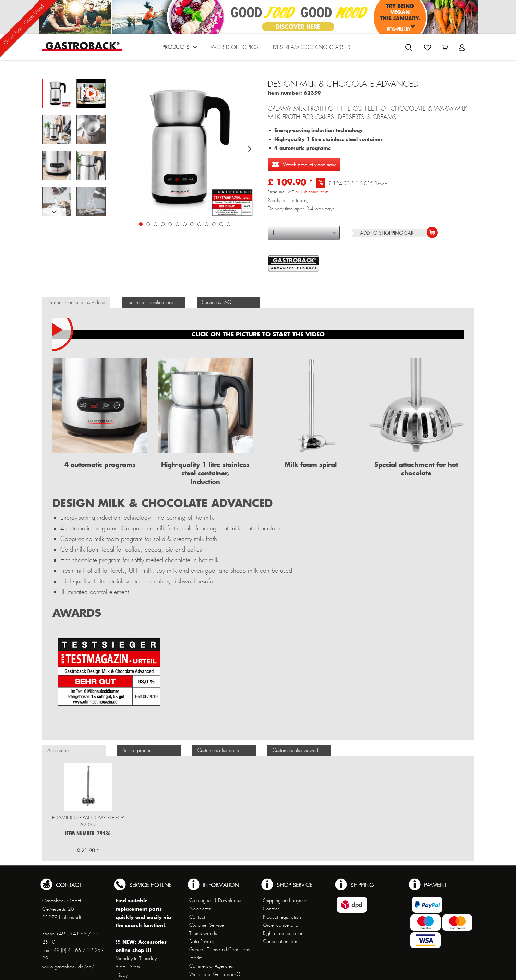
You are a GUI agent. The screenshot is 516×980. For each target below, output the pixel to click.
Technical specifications (150, 302)
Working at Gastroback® (215, 974)
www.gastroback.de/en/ (68, 967)
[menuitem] (180, 49)
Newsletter (200, 909)
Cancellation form (281, 941)
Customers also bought (220, 750)
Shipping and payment (286, 900)
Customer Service (207, 925)
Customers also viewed (295, 750)
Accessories (59, 750)
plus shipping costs (312, 192)
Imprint (196, 958)
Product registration (282, 917)
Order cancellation (282, 925)
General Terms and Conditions (219, 949)
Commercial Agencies (211, 966)
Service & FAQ (217, 302)
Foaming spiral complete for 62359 (88, 821)
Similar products (138, 750)
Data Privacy (202, 941)
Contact (197, 917)
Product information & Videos (76, 302)
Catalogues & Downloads (215, 900)
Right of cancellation (283, 933)
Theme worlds (203, 933)
